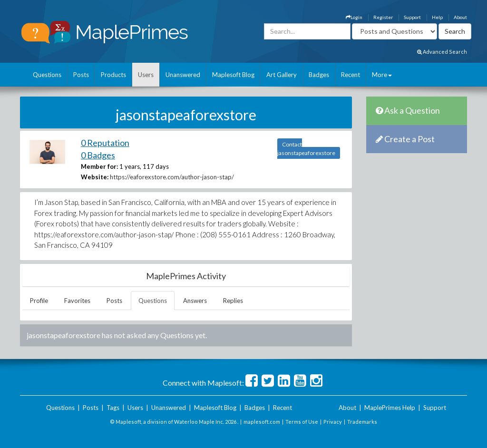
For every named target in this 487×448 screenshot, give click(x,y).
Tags (113, 408)
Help (437, 17)
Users (146, 75)
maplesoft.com (262, 422)
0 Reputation (105, 143)
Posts (81, 75)
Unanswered (183, 75)
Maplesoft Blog (233, 75)
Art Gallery (282, 75)
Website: (95, 177)
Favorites (77, 301)
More (382, 75)
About (460, 17)
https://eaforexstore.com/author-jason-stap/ (172, 177)
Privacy (333, 422)
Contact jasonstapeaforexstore (306, 149)
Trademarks (362, 422)
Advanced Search (442, 52)
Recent (351, 75)
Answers (195, 301)
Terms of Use (302, 422)
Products (113, 75)
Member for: (99, 166)
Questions (47, 75)
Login (354, 17)
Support (412, 17)
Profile (39, 301)
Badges (319, 75)
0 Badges (98, 155)
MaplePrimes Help (390, 408)
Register (383, 17)
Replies (233, 301)
